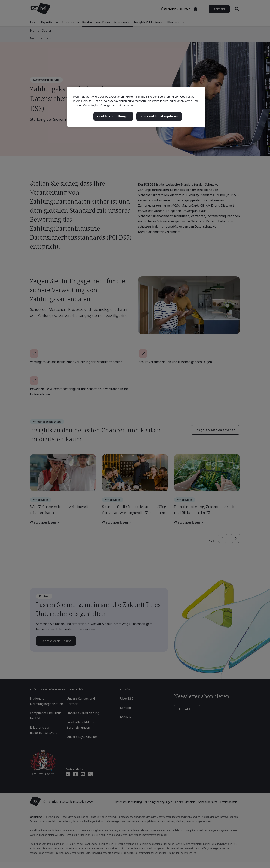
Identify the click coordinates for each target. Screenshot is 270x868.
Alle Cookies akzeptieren (159, 116)
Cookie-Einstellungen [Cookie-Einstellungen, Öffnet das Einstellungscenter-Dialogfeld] (113, 116)
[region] (136, 107)
